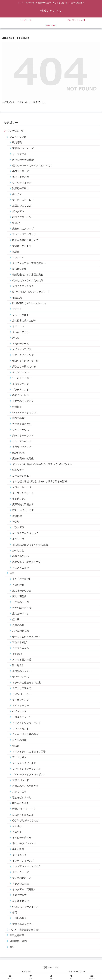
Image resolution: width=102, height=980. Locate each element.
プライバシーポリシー (76, 972)
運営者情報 (26, 972)
